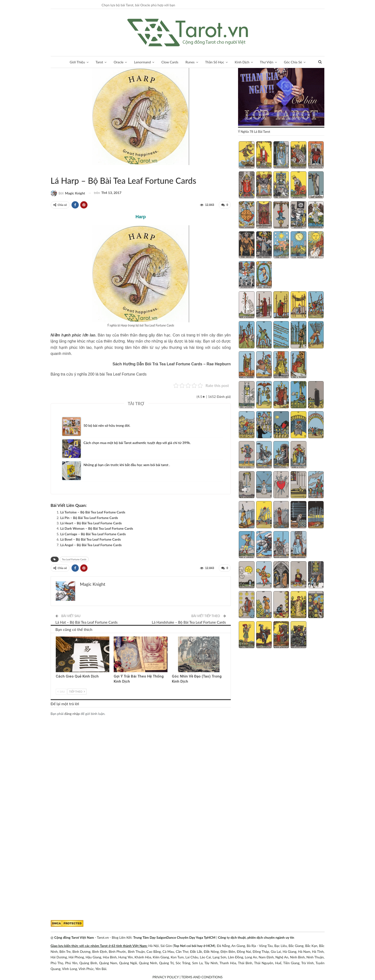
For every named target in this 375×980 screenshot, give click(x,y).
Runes (190, 62)
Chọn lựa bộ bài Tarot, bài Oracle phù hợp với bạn (138, 5)
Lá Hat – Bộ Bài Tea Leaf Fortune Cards (87, 622)
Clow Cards (170, 62)
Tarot (99, 62)
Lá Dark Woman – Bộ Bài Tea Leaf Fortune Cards (97, 528)
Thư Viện (267, 62)
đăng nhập (72, 714)
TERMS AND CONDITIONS (202, 977)
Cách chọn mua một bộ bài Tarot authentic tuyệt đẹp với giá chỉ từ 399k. (137, 443)
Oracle (119, 62)
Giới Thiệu (77, 62)
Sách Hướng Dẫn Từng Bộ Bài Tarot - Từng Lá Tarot (52, 170)
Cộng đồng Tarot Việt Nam (74, 937)
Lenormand (142, 62)
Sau (61, 691)
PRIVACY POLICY (166, 977)
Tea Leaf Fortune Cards (56, 170)
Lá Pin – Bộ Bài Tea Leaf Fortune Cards (89, 518)
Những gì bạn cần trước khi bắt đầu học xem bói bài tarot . (127, 465)
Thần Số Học (215, 62)
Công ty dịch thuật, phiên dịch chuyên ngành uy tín (256, 937)
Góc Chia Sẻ (293, 62)
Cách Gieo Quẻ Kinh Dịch (77, 676)
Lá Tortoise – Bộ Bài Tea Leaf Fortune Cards (93, 512)
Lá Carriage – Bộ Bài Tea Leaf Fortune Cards (93, 534)
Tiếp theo (77, 691)
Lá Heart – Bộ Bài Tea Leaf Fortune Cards (91, 523)
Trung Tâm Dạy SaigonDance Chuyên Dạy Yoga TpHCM (174, 937)
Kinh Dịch (242, 62)
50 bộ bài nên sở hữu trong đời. (107, 425)
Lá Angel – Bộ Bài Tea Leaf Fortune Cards (91, 545)
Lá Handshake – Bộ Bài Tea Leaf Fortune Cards (189, 622)
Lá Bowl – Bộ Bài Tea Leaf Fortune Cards (91, 539)
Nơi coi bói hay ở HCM (197, 946)
